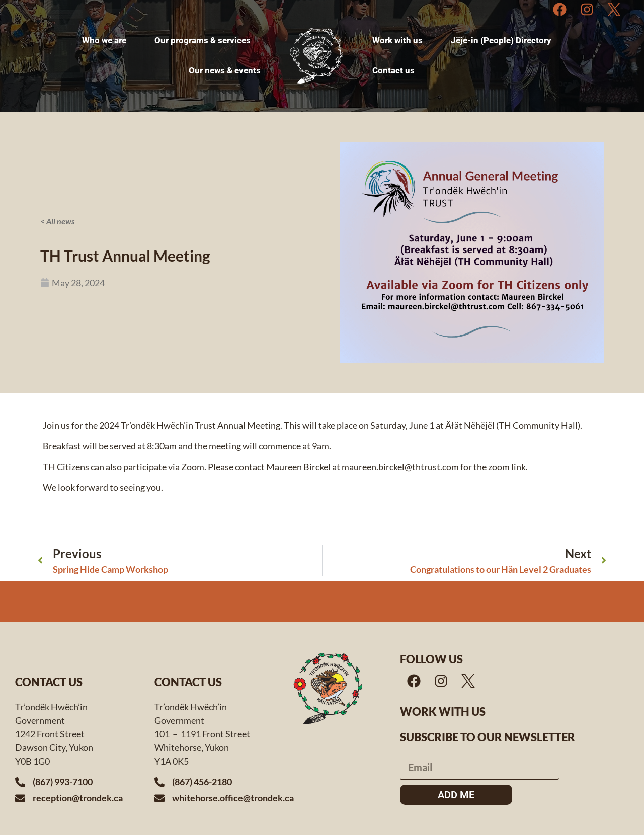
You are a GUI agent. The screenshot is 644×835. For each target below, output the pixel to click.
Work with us (443, 712)
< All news (57, 221)
